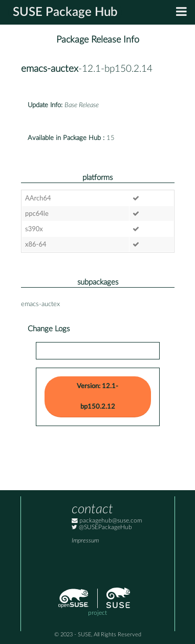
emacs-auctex (50, 69)
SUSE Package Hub (65, 12)
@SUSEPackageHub (102, 527)
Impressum (85, 541)
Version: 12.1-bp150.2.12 (97, 397)
